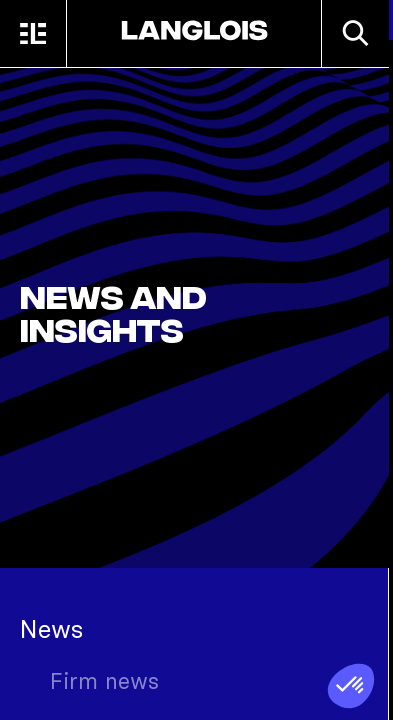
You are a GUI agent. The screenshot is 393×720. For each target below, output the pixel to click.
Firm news (104, 681)
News (51, 629)
